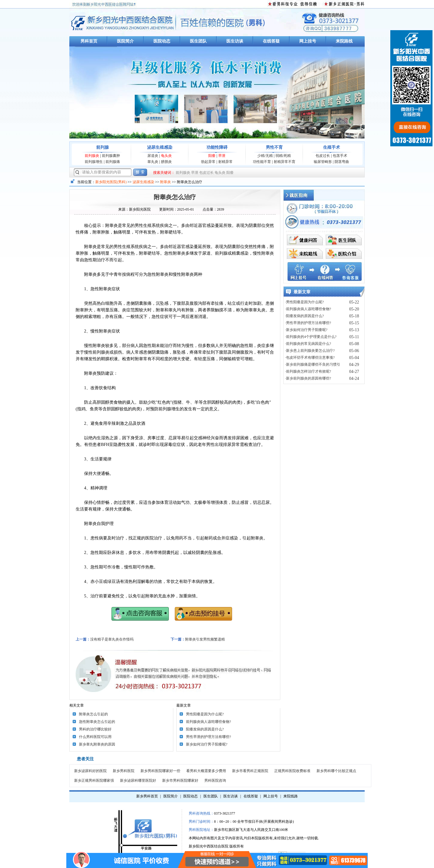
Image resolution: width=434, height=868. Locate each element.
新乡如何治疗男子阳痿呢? (207, 744)
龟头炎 (166, 156)
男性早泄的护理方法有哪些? (208, 737)
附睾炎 (165, 182)
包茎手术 (340, 156)
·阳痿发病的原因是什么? (304, 316)
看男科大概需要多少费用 (206, 771)
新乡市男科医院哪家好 (180, 781)
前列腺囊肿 (111, 156)
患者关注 (85, 759)
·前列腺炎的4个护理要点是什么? (311, 337)
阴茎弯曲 (342, 162)
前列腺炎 (92, 156)
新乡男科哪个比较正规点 (336, 771)
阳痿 (212, 156)
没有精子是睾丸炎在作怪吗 (112, 639)
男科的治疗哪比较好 (95, 729)
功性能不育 (262, 162)
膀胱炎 (166, 162)
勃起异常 (208, 162)
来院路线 (344, 41)
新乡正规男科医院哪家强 (94, 781)
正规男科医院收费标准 (292, 771)
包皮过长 (323, 156)
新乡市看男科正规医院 (250, 771)
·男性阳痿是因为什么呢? (304, 302)
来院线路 (291, 796)
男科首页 (89, 41)
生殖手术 (332, 147)
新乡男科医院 (124, 771)
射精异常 (225, 162)
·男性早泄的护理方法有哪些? (308, 323)
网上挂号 (308, 41)
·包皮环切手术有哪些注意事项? (310, 358)
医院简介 (125, 41)
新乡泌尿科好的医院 (90, 771)
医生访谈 (235, 41)
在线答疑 (271, 41)
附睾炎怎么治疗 (175, 197)
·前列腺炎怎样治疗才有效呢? (308, 371)
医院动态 (162, 41)
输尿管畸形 (323, 162)
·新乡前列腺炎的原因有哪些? (308, 378)
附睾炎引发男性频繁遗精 (205, 639)
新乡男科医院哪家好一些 (160, 771)
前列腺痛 (113, 162)
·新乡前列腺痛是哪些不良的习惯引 (313, 364)
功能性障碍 (217, 147)
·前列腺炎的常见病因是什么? (308, 344)
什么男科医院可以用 (95, 737)
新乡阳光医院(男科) (111, 182)
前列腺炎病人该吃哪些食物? (208, 722)
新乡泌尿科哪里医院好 (138, 781)
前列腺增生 (94, 162)
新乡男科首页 (147, 796)
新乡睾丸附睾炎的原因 (97, 744)
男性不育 (274, 147)
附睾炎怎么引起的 (93, 714)
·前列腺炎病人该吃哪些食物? (308, 309)
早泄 (222, 156)
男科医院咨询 (215, 781)
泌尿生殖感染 (160, 147)
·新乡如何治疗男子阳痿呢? (306, 330)
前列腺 (102, 147)
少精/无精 (265, 156)
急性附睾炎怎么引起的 (97, 722)
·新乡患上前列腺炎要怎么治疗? (310, 351)
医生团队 (198, 41)
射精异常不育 (285, 162)
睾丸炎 (153, 162)
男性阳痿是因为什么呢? (205, 714)
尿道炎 (153, 156)
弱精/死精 (283, 156)
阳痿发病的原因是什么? (205, 729)
